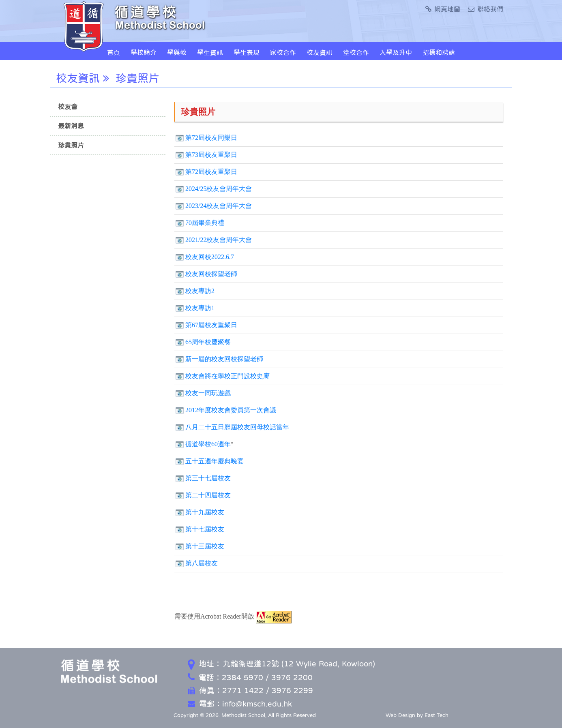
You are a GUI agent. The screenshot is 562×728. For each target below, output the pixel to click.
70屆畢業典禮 (205, 223)
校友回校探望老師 (211, 274)
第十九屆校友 (205, 512)
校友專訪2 (200, 291)
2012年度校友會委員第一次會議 (231, 410)
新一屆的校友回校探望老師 (224, 359)
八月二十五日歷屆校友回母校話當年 (237, 427)
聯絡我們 (486, 9)
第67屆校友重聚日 (211, 325)
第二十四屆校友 (208, 495)
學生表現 (247, 52)
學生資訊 (210, 52)
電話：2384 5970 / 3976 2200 (250, 678)
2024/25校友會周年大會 (219, 189)
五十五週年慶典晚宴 (215, 461)
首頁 (114, 52)
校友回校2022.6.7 (210, 257)
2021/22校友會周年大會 (219, 240)
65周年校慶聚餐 (208, 342)
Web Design (400, 715)
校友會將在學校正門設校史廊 (227, 376)
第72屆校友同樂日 (211, 138)
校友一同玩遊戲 (208, 393)
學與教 (177, 52)
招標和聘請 (439, 52)
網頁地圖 (443, 9)
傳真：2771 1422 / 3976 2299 (250, 691)
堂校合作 (356, 52)
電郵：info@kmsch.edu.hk (240, 704)
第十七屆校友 (205, 529)
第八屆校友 (202, 563)
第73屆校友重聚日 (211, 155)
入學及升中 (396, 52)
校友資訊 (320, 52)
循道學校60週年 (208, 444)
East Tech (437, 715)
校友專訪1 (200, 308)
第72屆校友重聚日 (211, 172)
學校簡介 (144, 52)
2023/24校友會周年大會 (219, 206)
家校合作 (283, 52)
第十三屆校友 (205, 546)
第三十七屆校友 (208, 478)
